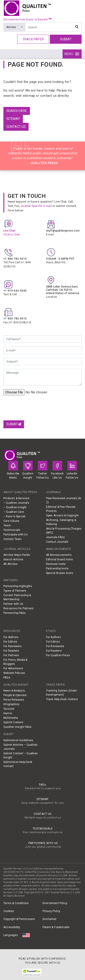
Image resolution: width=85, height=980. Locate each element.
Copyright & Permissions (19, 919)
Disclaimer (50, 919)
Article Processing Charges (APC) (64, 531)
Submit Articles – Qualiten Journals (20, 747)
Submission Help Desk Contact (18, 764)
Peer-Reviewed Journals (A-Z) (64, 500)
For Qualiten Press (58, 655)
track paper (33, 39)
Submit (66, 39)
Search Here (17, 111)
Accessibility (12, 927)
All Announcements (59, 555)
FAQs (7, 678)
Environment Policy (55, 903)
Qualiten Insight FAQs (17, 727)
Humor (8, 713)
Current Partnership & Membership (17, 597)
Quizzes (9, 709)
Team (7, 525)
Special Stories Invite (59, 573)
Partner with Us (13, 604)
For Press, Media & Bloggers (15, 662)
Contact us (16, 127)
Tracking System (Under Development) (62, 693)
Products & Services (16, 498)
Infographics (11, 704)
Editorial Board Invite (59, 559)
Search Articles (13, 559)
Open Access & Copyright (62, 515)
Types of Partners (15, 591)
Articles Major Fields (17, 555)
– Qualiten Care (14, 512)
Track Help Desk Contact (62, 699)
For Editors (10, 642)
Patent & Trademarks (56, 927)
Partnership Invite (57, 569)
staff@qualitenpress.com (63, 231)
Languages (11, 935)
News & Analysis (14, 691)
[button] (69, 54)
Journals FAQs (56, 537)
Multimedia (11, 718)
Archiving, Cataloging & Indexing (61, 522)
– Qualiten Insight (15, 507)
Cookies (9, 911)
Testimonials (12, 530)
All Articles (10, 564)
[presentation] (38, 408)
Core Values (11, 521)
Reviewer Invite (56, 564)
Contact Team (12, 539)
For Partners (11, 655)
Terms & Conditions (16, 903)
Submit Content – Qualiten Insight (21, 755)
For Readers (11, 651)
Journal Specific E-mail (36, 206)
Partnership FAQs (15, 613)
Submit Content (13, 722)
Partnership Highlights (18, 586)
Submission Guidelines (18, 740)
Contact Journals (57, 542)
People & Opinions (15, 695)
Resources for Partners (18, 608)
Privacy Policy (52, 911)
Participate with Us (16, 535)
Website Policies (14, 673)
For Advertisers (13, 668)
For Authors (11, 637)
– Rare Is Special (14, 516)
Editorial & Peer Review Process (61, 509)
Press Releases (14, 700)
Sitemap (13, 119)
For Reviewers (13, 646)
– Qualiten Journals (16, 503)
